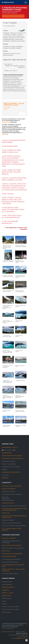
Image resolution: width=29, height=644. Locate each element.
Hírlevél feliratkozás (7, 585)
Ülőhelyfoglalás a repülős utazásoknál (12, 494)
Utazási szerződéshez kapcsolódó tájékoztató (14, 506)
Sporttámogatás (6, 612)
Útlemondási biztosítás (8, 500)
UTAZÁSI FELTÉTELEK (8, 503)
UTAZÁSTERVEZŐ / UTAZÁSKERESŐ (12, 554)
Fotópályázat (5, 590)
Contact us (15, 447)
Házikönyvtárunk (6, 598)
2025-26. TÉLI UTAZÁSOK (9, 538)
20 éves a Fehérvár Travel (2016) (10, 609)
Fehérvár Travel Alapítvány (9, 464)
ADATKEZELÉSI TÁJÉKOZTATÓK (11, 472)
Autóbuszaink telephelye (9, 461)
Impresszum (5, 475)
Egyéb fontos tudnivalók (8, 492)
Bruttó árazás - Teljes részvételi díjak (14, 104)
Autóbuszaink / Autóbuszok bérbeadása (13, 458)
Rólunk (5, 450)
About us (11, 450)
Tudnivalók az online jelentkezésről (11, 559)
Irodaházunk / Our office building (11, 467)
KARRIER (4, 470)
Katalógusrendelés (7, 582)
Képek (6, 109)
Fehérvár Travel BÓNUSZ (9, 489)
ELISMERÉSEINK (7, 453)
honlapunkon (6, 122)
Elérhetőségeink (6, 447)
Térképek (4, 604)
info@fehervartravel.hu (22, 638)
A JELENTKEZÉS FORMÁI (9, 556)
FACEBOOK (5, 478)
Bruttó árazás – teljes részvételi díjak (12, 486)
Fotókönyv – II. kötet (7, 593)
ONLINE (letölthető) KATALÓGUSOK (12, 456)
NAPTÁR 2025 (6, 551)
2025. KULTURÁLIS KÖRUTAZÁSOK (11, 545)
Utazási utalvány (6, 596)
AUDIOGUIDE (6, 513)
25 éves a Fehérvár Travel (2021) (10, 607)
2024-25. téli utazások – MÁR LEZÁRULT (13, 548)
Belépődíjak (7, 107)
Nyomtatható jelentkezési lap (10, 562)
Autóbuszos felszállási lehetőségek (11, 523)
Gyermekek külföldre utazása (10, 574)
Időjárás (4, 601)
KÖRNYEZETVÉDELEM (8, 587)
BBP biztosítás (6, 499)
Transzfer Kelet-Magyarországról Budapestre (14, 526)
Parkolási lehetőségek (8, 520)
